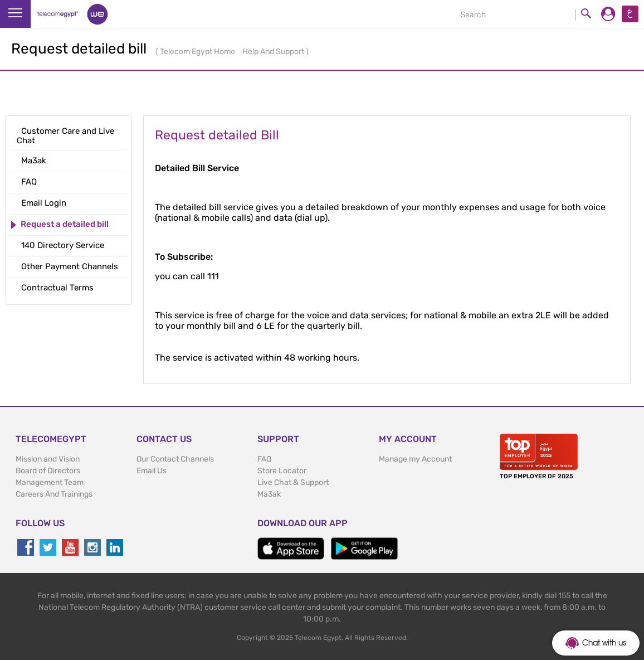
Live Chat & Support (293, 482)
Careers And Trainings (54, 494)
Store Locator (282, 471)
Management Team (50, 482)
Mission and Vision (48, 459)
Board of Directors (48, 471)
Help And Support (274, 52)
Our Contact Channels (175, 459)
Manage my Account (415, 459)
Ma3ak (269, 494)
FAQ (264, 459)
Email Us (152, 471)
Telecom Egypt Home (198, 52)
